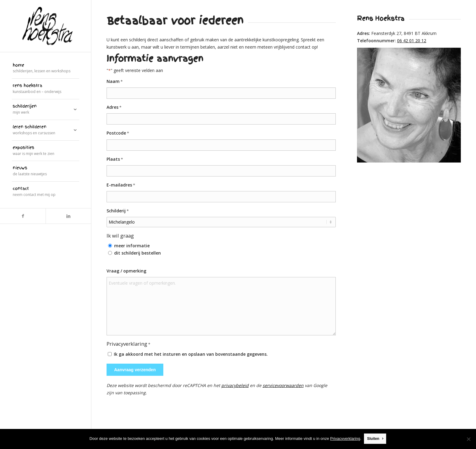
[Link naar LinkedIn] (68, 216)
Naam (115, 82)
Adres (114, 107)
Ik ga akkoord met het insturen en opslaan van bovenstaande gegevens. (191, 354)
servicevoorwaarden (283, 385)
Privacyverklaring (345, 439)
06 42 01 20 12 (412, 41)
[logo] (46, 26)
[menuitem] (46, 69)
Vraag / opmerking (126, 271)
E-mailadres (121, 185)
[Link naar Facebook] (23, 216)
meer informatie (132, 246)
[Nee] (468, 439)
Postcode (118, 133)
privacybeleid (235, 385)
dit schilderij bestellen (138, 253)
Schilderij (118, 211)
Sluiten (373, 439)
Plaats (115, 159)
